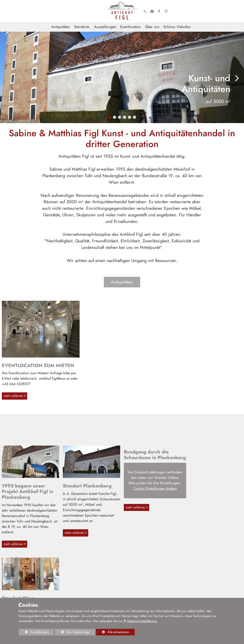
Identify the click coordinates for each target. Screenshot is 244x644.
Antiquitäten (61, 27)
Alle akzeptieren (113, 632)
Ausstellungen (105, 27)
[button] (110, 117)
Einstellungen (34, 633)
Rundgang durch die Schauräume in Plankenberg (146, 459)
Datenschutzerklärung (142, 621)
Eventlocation (131, 27)
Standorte (82, 27)
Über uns (152, 27)
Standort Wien (201, 487)
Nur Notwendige (72, 633)
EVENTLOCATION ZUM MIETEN (38, 366)
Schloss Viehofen (177, 27)
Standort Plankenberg (87, 487)
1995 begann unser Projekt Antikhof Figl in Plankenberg (28, 493)
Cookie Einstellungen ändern (153, 498)
